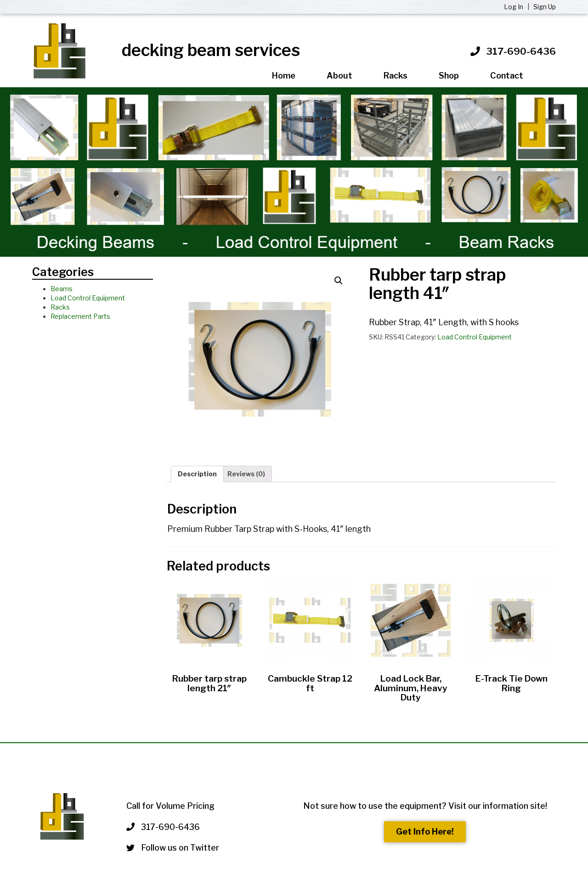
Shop (449, 76)
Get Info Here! (425, 832)
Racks (396, 76)
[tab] (197, 474)
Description (197, 474)
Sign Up (545, 7)
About (339, 76)
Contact (507, 76)
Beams (62, 289)
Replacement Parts (80, 316)
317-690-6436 (521, 51)
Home (284, 76)
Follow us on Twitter (173, 848)
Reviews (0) (246, 474)
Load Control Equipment (88, 298)
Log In (514, 7)
